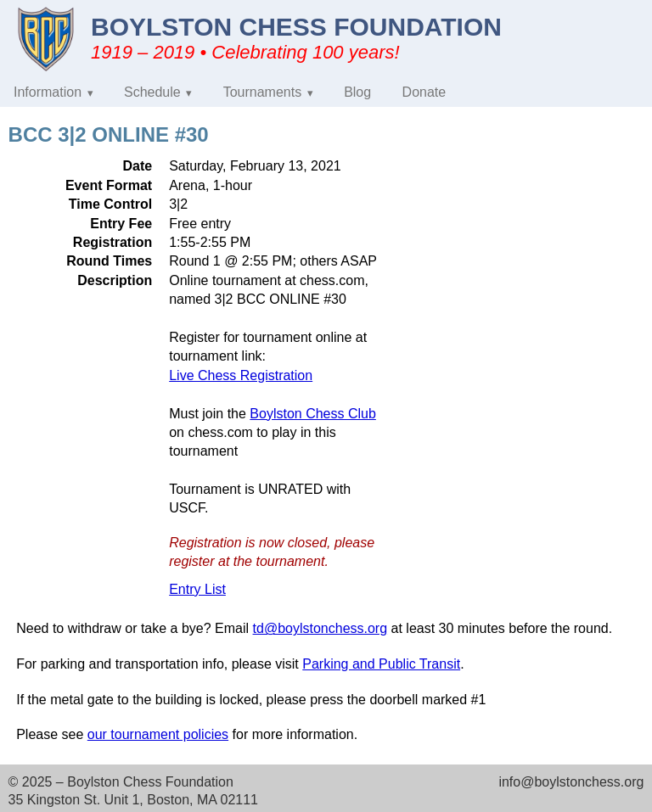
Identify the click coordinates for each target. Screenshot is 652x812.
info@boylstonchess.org (571, 782)
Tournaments (263, 92)
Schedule (152, 92)
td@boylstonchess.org (320, 628)
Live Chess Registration (241, 375)
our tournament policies (158, 734)
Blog (357, 92)
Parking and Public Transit (381, 664)
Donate (424, 92)
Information (48, 92)
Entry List (197, 589)
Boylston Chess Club (313, 414)
